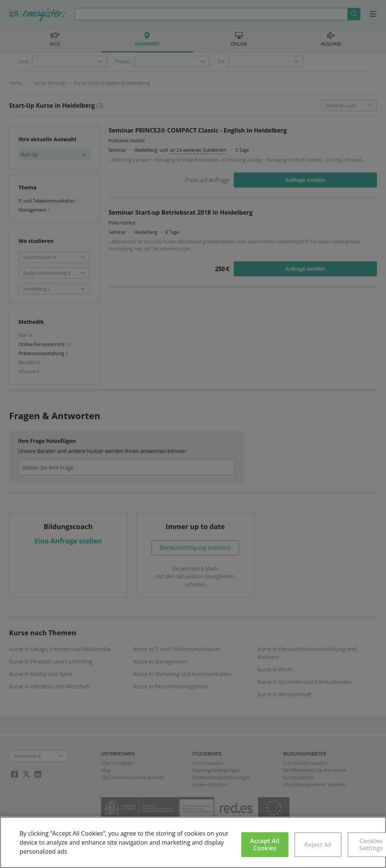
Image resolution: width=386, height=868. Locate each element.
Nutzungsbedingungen (216, 770)
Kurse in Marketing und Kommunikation (182, 674)
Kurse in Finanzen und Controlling (51, 661)
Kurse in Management (160, 661)
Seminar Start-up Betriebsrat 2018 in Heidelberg (181, 212)
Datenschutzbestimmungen (221, 777)
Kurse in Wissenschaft (284, 694)
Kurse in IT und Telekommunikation (177, 649)
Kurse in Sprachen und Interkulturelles (305, 682)
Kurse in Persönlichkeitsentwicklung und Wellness (307, 653)
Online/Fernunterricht (42, 344)
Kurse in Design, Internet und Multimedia (60, 649)
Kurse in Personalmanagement (171, 686)
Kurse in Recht (275, 669)
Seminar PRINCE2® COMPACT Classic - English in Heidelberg (198, 130)
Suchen (354, 14)
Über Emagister (117, 763)
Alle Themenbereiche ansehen (133, 777)
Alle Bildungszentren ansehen (314, 785)
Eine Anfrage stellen (68, 541)
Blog (106, 770)
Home (15, 83)
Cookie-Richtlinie (210, 785)
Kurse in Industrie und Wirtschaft (50, 686)
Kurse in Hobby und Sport (41, 674)
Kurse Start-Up (50, 83)
